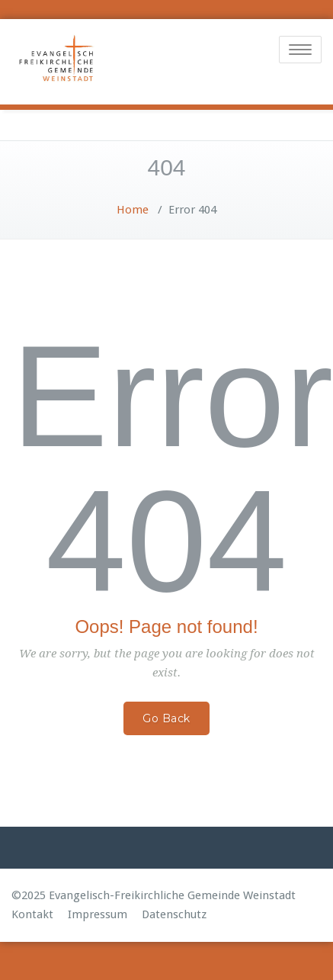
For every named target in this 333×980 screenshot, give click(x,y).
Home (133, 210)
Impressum (98, 914)
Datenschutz (174, 914)
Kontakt (32, 914)
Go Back (166, 718)
